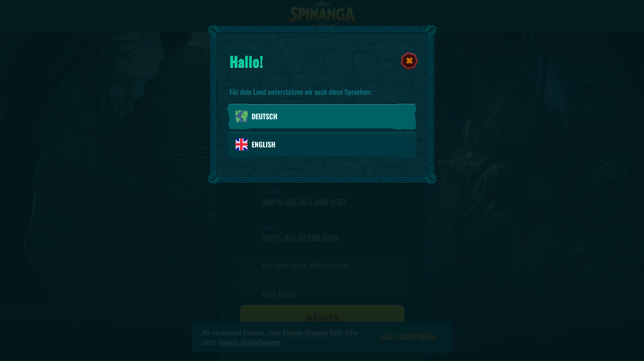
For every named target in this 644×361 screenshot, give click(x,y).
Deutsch (257, 116)
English (256, 144)
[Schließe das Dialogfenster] (409, 61)
